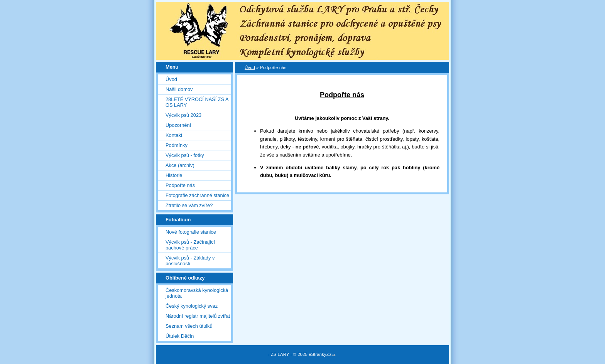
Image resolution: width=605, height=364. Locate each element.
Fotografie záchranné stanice (197, 195)
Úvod (171, 79)
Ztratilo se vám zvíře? (189, 205)
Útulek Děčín (180, 336)
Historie (174, 175)
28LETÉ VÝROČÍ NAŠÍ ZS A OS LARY (197, 102)
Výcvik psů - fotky (185, 155)
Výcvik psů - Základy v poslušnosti (190, 261)
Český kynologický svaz (192, 306)
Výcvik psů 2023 (183, 115)
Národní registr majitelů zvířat (198, 316)
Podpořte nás (180, 185)
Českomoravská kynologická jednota (197, 293)
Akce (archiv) (180, 165)
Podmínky (177, 145)
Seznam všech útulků (189, 326)
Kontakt (174, 135)
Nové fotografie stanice (191, 232)
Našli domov (179, 89)
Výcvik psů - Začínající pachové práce (190, 245)
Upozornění (178, 125)
